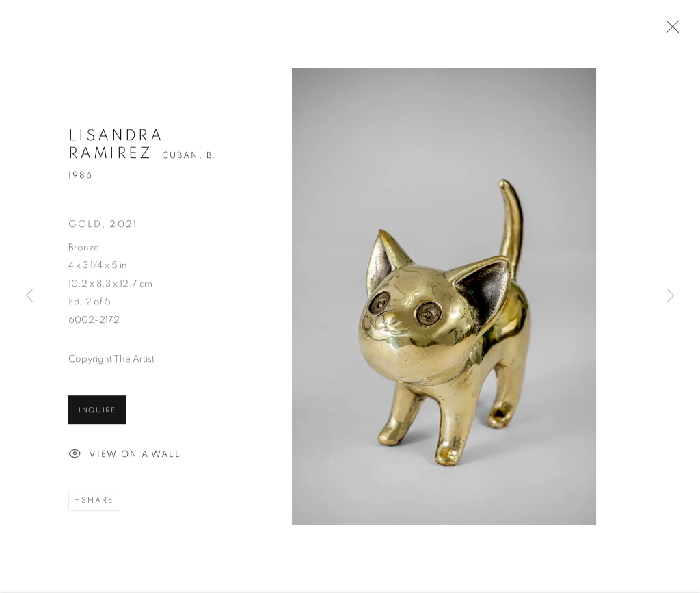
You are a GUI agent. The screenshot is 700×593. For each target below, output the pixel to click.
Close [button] (669, 31)
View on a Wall (125, 457)
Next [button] (671, 296)
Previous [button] (29, 296)
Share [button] (98, 502)
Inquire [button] (97, 412)
